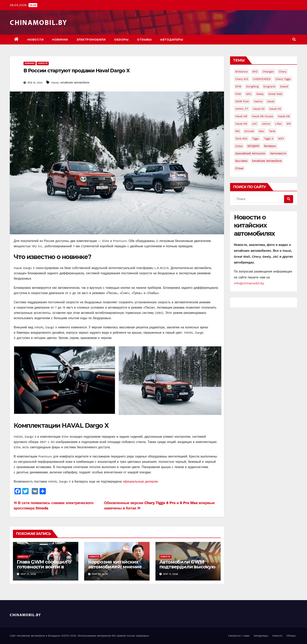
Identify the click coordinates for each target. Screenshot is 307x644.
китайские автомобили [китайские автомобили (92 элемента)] (267, 161)
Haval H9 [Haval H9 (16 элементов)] (241, 124)
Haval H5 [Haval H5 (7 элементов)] (275, 109)
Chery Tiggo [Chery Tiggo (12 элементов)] (283, 79)
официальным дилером (140, 481)
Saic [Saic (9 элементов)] (261, 131)
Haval (55, 82)
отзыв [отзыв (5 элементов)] (239, 168)
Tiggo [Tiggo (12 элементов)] (256, 139)
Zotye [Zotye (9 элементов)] (239, 146)
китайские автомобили (75, 82)
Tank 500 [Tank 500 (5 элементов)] (241, 139)
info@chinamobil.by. (249, 283)
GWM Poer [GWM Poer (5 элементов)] (242, 101)
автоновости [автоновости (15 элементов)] (278, 153)
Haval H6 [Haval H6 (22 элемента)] (241, 116)
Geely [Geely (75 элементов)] (260, 94)
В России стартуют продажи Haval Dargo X (76, 71)
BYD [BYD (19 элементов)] (255, 72)
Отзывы (144, 40)
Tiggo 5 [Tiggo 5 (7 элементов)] (268, 139)
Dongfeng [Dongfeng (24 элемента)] (252, 86)
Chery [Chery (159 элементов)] (283, 72)
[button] (294, 39)
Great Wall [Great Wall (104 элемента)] (275, 94)
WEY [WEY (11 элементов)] (281, 139)
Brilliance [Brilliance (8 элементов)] (242, 72)
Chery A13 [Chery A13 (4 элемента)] (242, 79)
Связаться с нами (239, 636)
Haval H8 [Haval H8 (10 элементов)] (284, 116)
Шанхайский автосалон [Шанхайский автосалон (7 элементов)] (250, 153)
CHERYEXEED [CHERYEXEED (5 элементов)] (262, 79)
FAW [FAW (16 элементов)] (238, 94)
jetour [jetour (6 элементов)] (266, 124)
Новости (36, 40)
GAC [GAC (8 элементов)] (249, 94)
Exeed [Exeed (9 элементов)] (284, 86)
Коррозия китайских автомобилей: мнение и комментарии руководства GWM (115, 569)
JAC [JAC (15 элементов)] (254, 124)
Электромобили (91, 40)
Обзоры (121, 40)
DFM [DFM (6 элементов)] (238, 86)
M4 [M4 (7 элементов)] (289, 124)
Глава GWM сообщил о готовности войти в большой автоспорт (44, 567)
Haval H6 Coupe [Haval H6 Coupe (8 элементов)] (262, 116)
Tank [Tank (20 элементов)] (272, 131)
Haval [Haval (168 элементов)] (271, 101)
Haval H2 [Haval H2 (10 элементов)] (259, 109)
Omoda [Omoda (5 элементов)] (249, 131)
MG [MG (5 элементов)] (237, 131)
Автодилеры (172, 40)
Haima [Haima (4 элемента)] (258, 101)
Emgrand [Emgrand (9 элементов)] (269, 86)
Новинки (60, 40)
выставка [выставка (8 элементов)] (241, 161)
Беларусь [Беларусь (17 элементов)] (270, 146)
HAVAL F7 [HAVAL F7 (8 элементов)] (242, 109)
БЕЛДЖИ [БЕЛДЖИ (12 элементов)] (253, 146)
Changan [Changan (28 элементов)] (268, 72)
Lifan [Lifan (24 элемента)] (279, 124)
